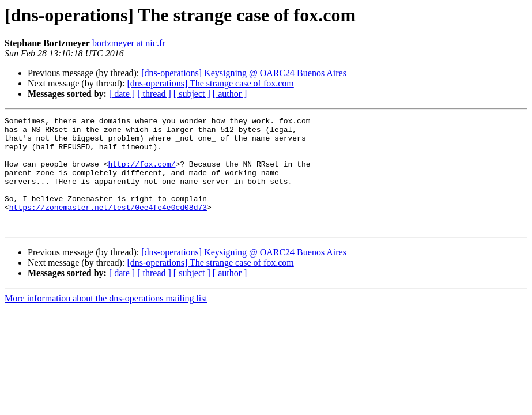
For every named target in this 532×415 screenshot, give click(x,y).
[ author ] (230, 94)
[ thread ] (154, 94)
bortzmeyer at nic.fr (129, 43)
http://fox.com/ (142, 174)
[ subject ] (192, 94)
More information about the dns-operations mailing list (106, 321)
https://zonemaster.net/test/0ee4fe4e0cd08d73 (108, 226)
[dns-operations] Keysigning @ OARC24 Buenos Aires (244, 73)
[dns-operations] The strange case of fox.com (210, 83)
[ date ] (122, 94)
